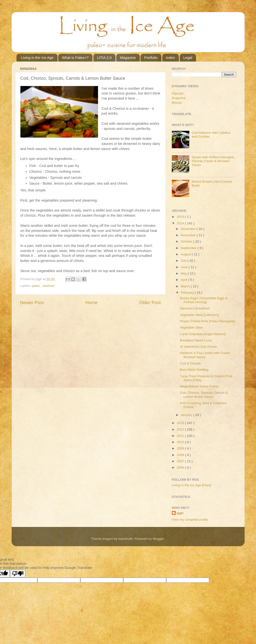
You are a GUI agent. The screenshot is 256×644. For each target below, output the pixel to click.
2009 (181, 448)
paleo (36, 286)
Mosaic (177, 103)
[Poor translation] (18, 574)
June (185, 267)
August (186, 254)
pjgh (180, 513)
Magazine (128, 58)
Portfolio (151, 58)
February (188, 293)
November (189, 235)
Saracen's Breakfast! (195, 308)
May (184, 273)
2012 (181, 429)
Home (91, 302)
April (185, 280)
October (187, 241)
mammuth (125, 539)
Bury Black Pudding (194, 370)
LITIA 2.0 (104, 58)
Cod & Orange (190, 363)
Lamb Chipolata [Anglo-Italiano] (203, 334)
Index (170, 58)
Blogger (158, 539)
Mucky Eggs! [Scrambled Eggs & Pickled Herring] (204, 300)
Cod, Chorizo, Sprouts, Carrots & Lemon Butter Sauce (204, 395)
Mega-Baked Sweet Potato (199, 386)
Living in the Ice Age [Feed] (192, 485)
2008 (181, 455)
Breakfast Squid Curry (196, 340)
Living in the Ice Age (37, 58)
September (189, 248)
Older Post (150, 302)
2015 (181, 217)
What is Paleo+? (75, 58)
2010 (181, 442)
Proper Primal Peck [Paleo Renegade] (207, 321)
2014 (181, 223)
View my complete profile (190, 520)
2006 (181, 467)
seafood (48, 286)
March (186, 286)
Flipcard (178, 93)
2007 (181, 461)
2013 (181, 423)
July (184, 261)
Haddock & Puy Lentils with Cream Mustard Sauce (205, 355)
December (189, 229)
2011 (181, 436)
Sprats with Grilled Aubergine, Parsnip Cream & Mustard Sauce (213, 161)
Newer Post (32, 302)
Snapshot (179, 98)
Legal (188, 58)
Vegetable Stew (191, 327)
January (187, 415)
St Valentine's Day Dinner (198, 347)
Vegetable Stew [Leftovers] (199, 315)
